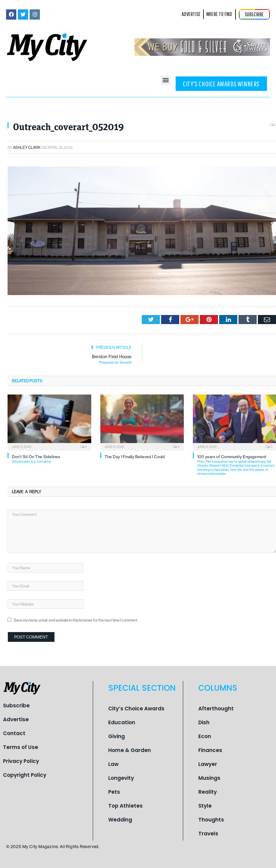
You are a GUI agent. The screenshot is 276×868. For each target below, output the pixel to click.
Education (122, 722)
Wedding (120, 820)
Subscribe (16, 706)
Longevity (121, 778)
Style (205, 806)
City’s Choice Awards (136, 709)
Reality (208, 792)
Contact (14, 733)
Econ (205, 736)
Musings (209, 778)
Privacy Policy (21, 761)
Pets (114, 792)
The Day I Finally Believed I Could (135, 457)
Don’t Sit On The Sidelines (52, 459)
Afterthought (216, 709)
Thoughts (211, 820)
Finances (210, 750)
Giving (117, 736)
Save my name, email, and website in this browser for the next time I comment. (76, 620)
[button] (166, 80)
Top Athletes (125, 806)
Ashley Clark (27, 147)
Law (113, 764)
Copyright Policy (25, 775)
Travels (208, 834)
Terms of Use (21, 747)
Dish (204, 722)
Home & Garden (130, 750)
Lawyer (208, 764)
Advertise (16, 719)
